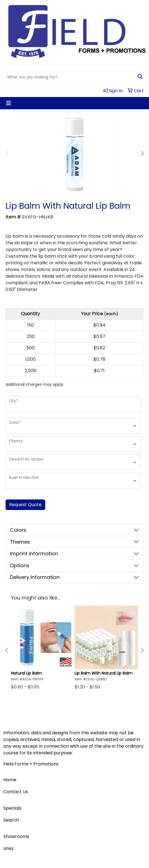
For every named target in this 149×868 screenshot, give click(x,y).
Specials (12, 808)
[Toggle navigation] (9, 103)
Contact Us (16, 792)
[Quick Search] (67, 77)
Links (8, 848)
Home (10, 780)
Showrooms (16, 836)
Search (11, 820)
